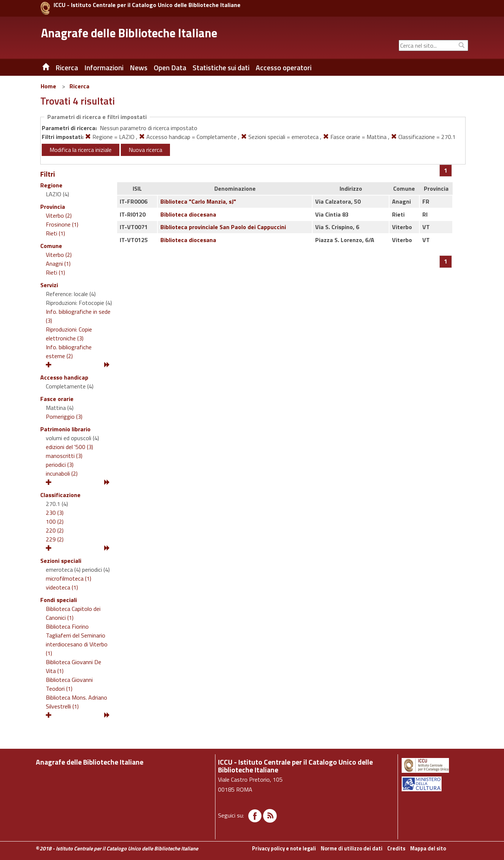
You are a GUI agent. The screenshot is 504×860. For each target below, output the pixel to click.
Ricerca (79, 86)
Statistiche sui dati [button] (221, 68)
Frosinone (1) (62, 224)
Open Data (170, 68)
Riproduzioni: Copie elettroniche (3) (69, 334)
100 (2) (55, 521)
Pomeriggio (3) (64, 417)
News (139, 68)
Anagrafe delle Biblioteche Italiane (129, 33)
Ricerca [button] (67, 68)
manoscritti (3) (64, 456)
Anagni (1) (58, 264)
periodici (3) (60, 465)
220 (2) (55, 530)
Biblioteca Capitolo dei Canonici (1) (73, 613)
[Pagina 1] (446, 170)
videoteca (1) (62, 587)
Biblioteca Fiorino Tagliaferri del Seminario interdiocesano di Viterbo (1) (77, 640)
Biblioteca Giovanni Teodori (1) (69, 684)
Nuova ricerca (145, 150)
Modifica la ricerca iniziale (81, 150)
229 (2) (55, 539)
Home (48, 86)
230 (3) (55, 513)
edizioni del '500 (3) (69, 447)
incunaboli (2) (62, 473)
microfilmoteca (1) (69, 578)
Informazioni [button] (104, 68)
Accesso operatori (284, 68)
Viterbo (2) (59, 215)
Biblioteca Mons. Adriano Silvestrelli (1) (76, 702)
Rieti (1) (55, 233)
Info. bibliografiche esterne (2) (69, 351)
